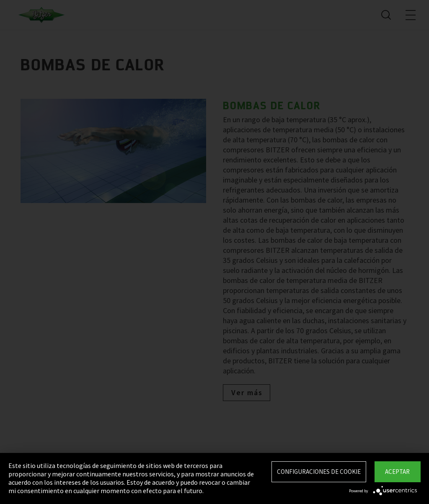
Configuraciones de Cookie (319, 472)
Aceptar (397, 472)
